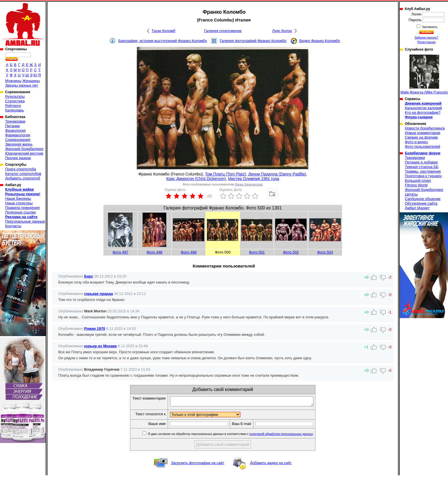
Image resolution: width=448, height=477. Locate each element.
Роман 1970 (95, 329)
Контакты (13, 226)
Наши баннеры (18, 198)
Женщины (31, 81)
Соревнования (18, 140)
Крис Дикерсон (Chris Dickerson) (196, 179)
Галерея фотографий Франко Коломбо (253, 41)
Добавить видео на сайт (271, 465)
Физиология (15, 130)
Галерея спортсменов (223, 31)
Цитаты (411, 194)
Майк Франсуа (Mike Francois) (424, 74)
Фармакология (18, 135)
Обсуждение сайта (421, 203)
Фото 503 (325, 252)
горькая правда (99, 294)
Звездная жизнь (19, 144)
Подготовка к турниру (423, 176)
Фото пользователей (422, 146)
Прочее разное (18, 158)
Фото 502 (291, 252)
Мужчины (13, 81)
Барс (89, 276)
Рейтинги (13, 106)
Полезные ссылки (20, 212)
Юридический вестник (24, 153)
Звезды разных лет (22, 85)
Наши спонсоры (19, 203)
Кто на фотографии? (423, 112)
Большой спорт (418, 180)
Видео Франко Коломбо (320, 41)
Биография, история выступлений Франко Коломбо (163, 41)
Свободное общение (423, 199)
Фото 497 (120, 252)
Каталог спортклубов (23, 174)
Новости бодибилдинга (425, 128)
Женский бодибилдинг (24, 149)
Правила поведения (22, 208)
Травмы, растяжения (423, 171)
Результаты (15, 96)
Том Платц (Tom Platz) (226, 174)
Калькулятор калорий (423, 108)
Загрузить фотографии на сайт (198, 465)
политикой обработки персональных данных (290, 436)
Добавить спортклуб (23, 178)
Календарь (15, 110)
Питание (12, 126)
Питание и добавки (421, 162)
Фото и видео (416, 142)
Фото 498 (154, 252)
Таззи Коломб (164, 31)
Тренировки (15, 121)
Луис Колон (282, 31)
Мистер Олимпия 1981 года (254, 179)
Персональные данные (25, 221)
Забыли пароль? (427, 37)
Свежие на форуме (421, 137)
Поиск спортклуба (21, 169)
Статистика (15, 101)
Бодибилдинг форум (423, 153)
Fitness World (416, 185)
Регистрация (426, 42)
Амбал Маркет (417, 208)
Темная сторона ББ (422, 167)
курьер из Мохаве (101, 346)
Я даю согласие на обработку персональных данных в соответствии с (239, 436)
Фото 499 (189, 252)
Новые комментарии (423, 133)
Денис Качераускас (249, 184)
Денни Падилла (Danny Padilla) (277, 174)
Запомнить (429, 27)
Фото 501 (257, 252)
